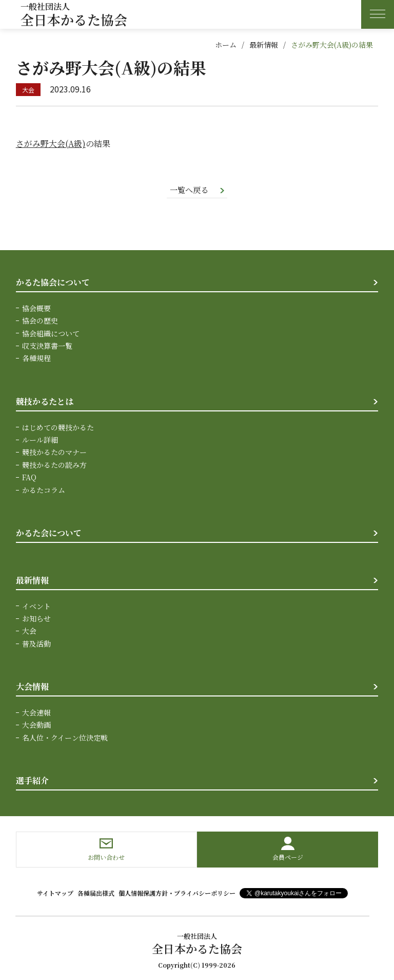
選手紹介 (32, 780)
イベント (36, 606)
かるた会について (49, 533)
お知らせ (36, 618)
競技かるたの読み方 (54, 465)
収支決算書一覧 (47, 346)
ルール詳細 (40, 440)
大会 (29, 631)
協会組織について (51, 334)
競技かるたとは (45, 402)
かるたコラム (44, 490)
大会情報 (32, 686)
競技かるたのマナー (54, 453)
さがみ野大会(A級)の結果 (332, 45)
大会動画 (36, 725)
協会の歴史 (40, 321)
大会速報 (36, 712)
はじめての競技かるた (58, 427)
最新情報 (264, 45)
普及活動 (36, 644)
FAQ (29, 478)
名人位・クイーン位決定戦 (65, 738)
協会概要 (36, 309)
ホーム (226, 45)
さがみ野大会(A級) (51, 144)
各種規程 (36, 359)
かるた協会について (53, 283)
